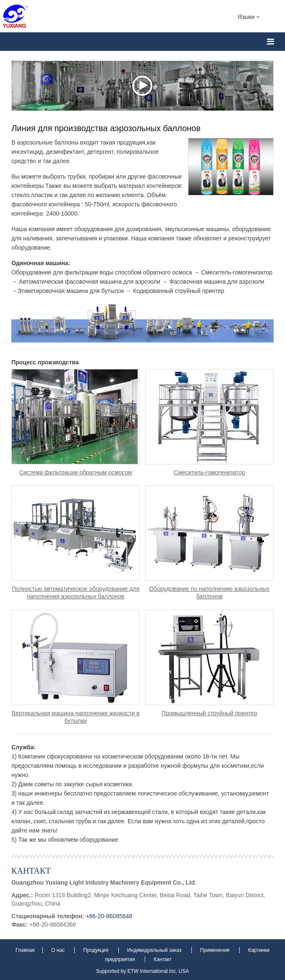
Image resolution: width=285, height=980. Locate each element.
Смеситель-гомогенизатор (209, 472)
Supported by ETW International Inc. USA (142, 971)
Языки (249, 16)
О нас (59, 950)
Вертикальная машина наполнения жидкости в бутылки (76, 717)
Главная (26, 950)
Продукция (96, 950)
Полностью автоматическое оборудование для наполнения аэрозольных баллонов (76, 593)
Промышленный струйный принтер (209, 713)
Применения (216, 950)
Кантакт (31, 870)
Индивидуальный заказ (155, 950)
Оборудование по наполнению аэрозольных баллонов (209, 593)
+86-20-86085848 (109, 916)
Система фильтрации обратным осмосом (76, 472)
